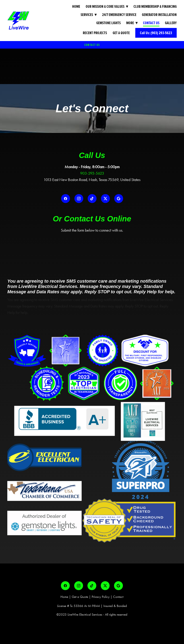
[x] (105, 199)
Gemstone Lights (108, 23)
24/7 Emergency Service (119, 15)
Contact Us (151, 23)
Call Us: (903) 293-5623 (156, 33)
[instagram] (79, 199)
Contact (118, 597)
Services (89, 15)
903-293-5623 (92, 173)
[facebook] (66, 199)
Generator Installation (159, 15)
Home (76, 6)
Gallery (171, 23)
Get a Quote (121, 33)
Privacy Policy (101, 597)
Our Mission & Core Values (107, 6)
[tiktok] (92, 199)
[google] (119, 199)
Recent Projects (95, 33)
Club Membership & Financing (155, 6)
